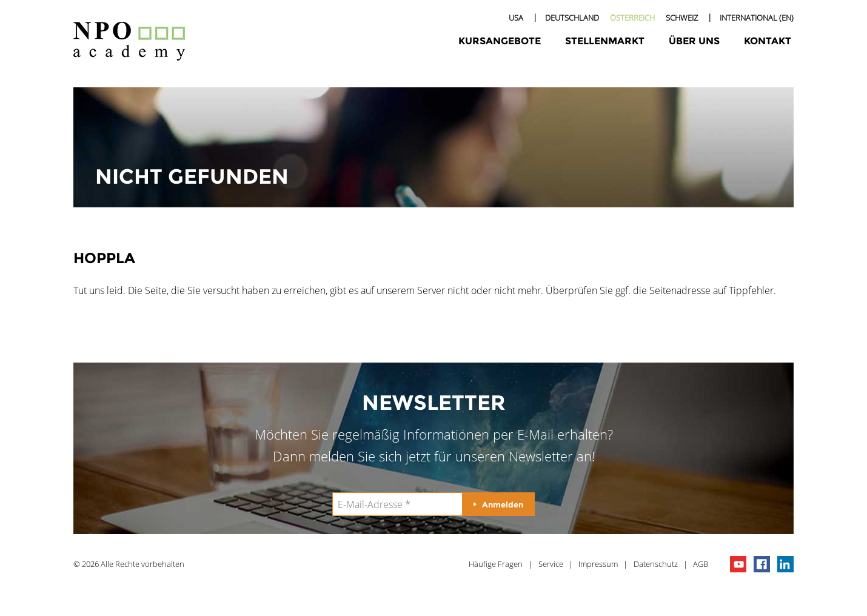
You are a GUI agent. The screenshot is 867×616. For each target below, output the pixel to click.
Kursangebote (500, 41)
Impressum (598, 564)
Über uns (694, 41)
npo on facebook (762, 564)
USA (516, 18)
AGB (701, 564)
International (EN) (757, 18)
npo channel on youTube (738, 564)
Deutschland (572, 18)
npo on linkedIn (785, 564)
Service (551, 564)
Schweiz (682, 18)
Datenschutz (656, 564)
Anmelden (503, 504)
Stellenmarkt (605, 41)
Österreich (632, 18)
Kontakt (768, 41)
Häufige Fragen (496, 564)
